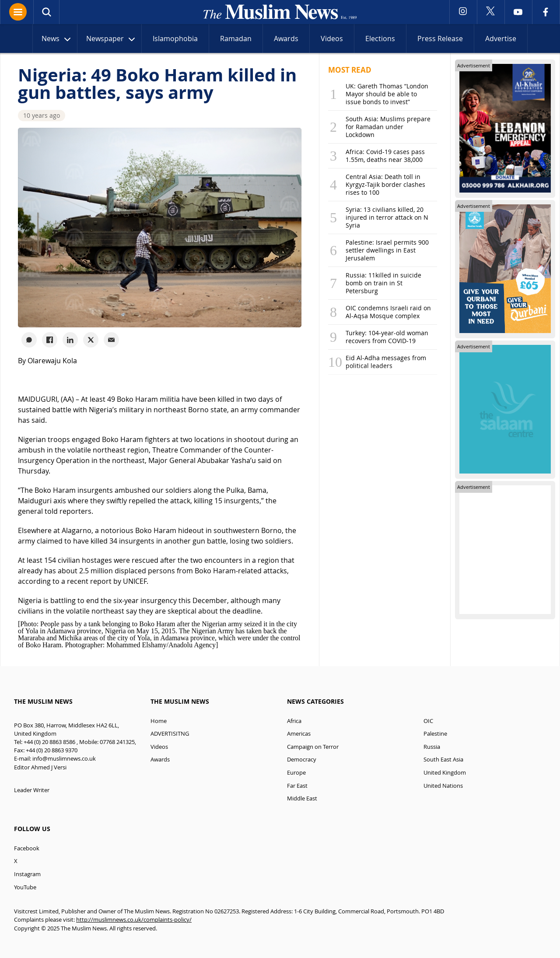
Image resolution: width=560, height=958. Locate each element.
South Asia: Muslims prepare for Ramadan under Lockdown (388, 127)
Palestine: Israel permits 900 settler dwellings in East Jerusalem (387, 250)
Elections (380, 39)
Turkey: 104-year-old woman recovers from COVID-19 (387, 337)
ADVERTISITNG (170, 734)
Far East (297, 786)
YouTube (25, 887)
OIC (428, 721)
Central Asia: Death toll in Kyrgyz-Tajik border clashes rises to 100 (385, 184)
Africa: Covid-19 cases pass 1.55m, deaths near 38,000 (385, 156)
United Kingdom (445, 773)
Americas (299, 734)
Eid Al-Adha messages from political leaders (386, 362)
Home (159, 721)
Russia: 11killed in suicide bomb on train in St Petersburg (383, 283)
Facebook (27, 848)
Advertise (501, 39)
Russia (432, 747)
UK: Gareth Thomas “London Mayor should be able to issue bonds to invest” (387, 94)
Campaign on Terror (313, 747)
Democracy (302, 760)
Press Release (440, 39)
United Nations (443, 786)
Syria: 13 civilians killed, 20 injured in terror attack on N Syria (387, 217)
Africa (294, 721)
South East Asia (443, 760)
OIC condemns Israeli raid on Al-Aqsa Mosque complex (388, 312)
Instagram (27, 874)
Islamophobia (175, 39)
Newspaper (112, 40)
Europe (296, 773)
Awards (286, 39)
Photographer (84, 645)
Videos (332, 39)
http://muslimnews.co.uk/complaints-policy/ (134, 920)
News (57, 40)
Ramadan (236, 39)
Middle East (302, 798)
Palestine (435, 734)
